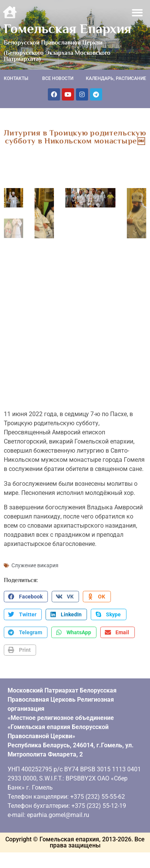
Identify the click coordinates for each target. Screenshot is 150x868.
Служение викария (35, 561)
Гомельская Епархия (68, 29)
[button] (138, 13)
